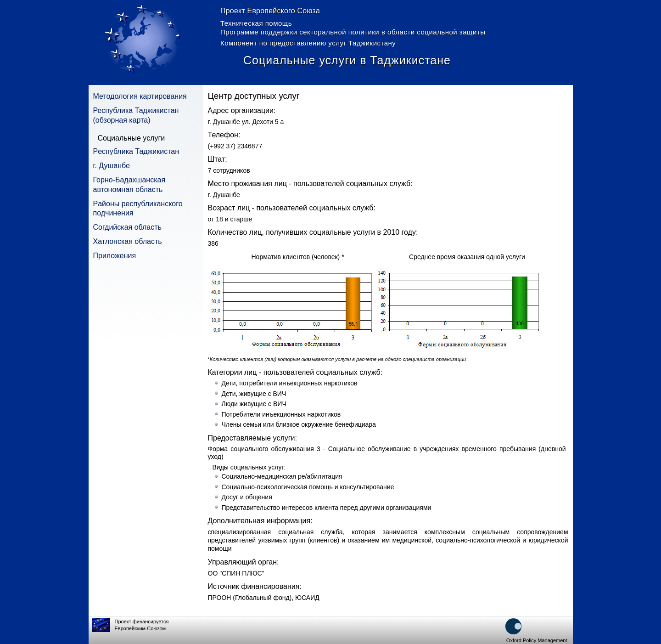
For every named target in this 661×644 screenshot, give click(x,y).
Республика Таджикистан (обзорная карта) (136, 115)
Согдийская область (127, 227)
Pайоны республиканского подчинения (138, 209)
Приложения (115, 256)
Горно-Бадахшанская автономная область (129, 185)
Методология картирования (140, 96)
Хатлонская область (128, 241)
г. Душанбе (112, 166)
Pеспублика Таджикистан (136, 151)
